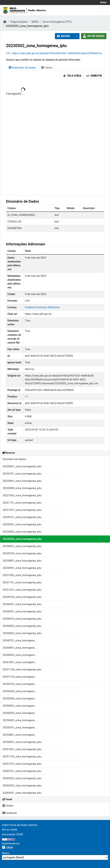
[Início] (5, 22)
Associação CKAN (12, 834)
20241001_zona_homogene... (20, 662)
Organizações (19, 22)
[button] (76, 36)
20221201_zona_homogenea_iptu (22, 510)
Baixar (64, 36)
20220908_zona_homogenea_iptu (22, 488)
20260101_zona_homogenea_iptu (22, 771)
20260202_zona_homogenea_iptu (22, 778)
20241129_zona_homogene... (20, 677)
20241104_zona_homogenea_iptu (22, 669)
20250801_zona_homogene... (20, 735)
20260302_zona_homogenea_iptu (22, 786)
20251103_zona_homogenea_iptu (22, 757)
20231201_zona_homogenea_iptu (22, 590)
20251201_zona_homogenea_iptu (22, 764)
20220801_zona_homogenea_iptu (22, 481)
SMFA (35, 22)
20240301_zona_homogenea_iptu (22, 611)
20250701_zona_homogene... (20, 728)
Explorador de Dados (22, 68)
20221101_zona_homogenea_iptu (22, 503)
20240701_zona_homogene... (20, 640)
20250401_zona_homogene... (20, 706)
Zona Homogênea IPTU (57, 22)
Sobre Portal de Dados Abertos (20, 825)
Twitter (8, 806)
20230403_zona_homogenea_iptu (22, 532)
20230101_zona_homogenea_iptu (22, 517)
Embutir (94, 76)
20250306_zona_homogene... (20, 699)
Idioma (5, 853)
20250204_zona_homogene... (20, 691)
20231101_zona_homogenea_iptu (22, 582)
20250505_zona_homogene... (20, 713)
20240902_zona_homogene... (20, 655)
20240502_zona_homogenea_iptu (22, 626)
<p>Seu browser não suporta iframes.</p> (55, 138)
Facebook (10, 813)
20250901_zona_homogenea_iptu (22, 742)
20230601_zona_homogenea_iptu (22, 546)
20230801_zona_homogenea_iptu (22, 561)
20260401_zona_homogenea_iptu (22, 793)
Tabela (47, 68)
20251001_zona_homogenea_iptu (22, 749)
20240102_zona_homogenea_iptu (22, 597)
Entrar (103, 2)
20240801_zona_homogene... (20, 648)
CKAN (7, 847)
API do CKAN (9, 830)
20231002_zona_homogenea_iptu (22, 575)
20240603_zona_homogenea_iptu (22, 633)
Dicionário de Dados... (15, 459)
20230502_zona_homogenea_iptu (27, 26)
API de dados (94, 36)
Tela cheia (72, 76)
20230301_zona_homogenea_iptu (22, 524)
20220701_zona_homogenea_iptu (22, 474)
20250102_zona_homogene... (20, 684)
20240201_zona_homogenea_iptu (22, 604)
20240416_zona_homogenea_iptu (22, 619)
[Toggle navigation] (105, 10)
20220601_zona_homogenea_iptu (22, 466)
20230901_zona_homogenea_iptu (22, 568)
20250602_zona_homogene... (20, 720)
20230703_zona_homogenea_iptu (22, 553)
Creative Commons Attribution (42, 307)
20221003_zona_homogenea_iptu (22, 495)
